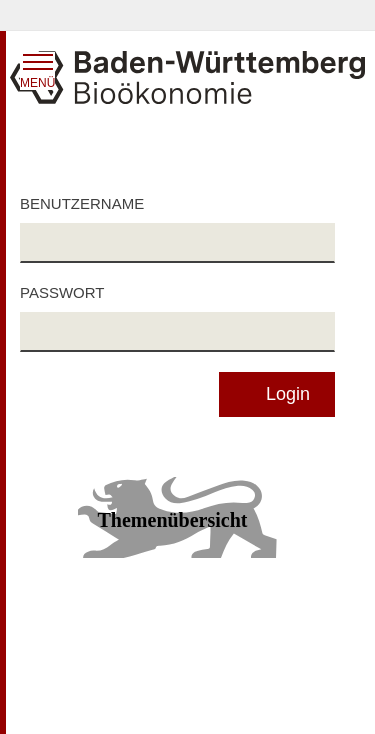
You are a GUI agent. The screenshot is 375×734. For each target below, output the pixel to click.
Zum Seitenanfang (187, 598)
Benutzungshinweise (252, 654)
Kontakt (211, 700)
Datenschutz (227, 626)
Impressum (54, 700)
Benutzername (82, 203)
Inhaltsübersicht (69, 626)
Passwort (62, 292)
